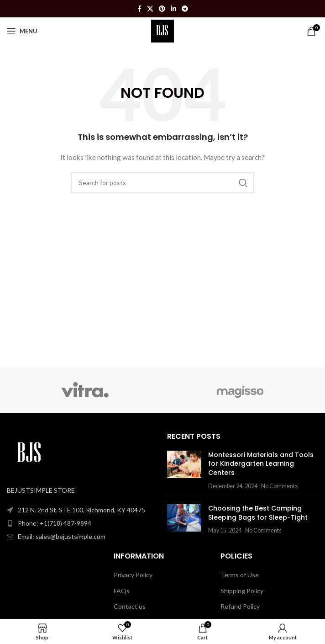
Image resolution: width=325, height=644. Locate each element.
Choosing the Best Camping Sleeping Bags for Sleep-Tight (258, 513)
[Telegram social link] (185, 9)
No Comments (279, 486)
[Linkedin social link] (173, 9)
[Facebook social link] (139, 9)
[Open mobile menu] (22, 31)
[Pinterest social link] (162, 9)
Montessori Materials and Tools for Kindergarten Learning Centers (261, 464)
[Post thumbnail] (184, 470)
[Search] (162, 183)
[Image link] (30, 453)
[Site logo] (163, 30)
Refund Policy (240, 606)
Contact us (130, 606)
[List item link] (82, 523)
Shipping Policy (242, 591)
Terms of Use (240, 575)
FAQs (122, 591)
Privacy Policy (133, 575)
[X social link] (150, 9)
